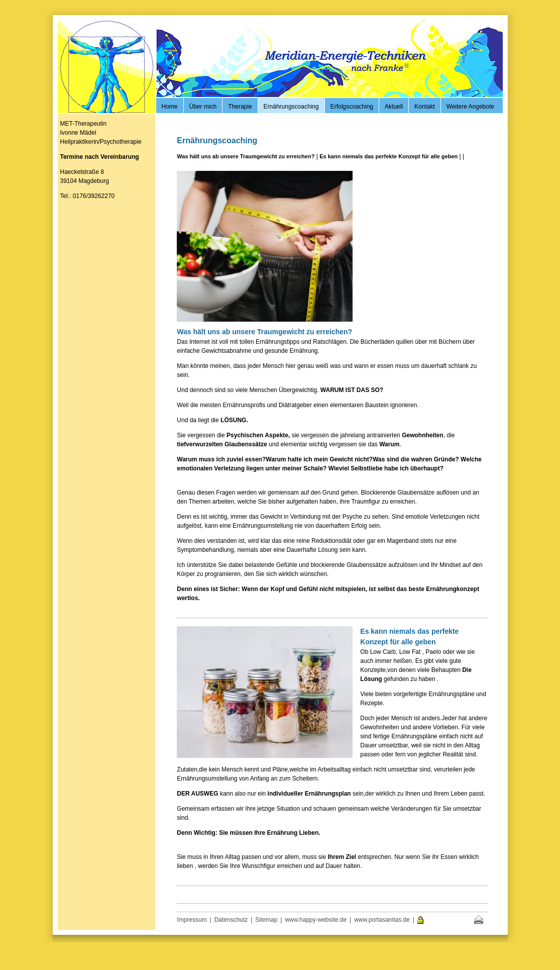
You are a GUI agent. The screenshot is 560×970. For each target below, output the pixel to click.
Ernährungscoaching (291, 107)
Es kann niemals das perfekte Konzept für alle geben (388, 156)
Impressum (192, 920)
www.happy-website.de (316, 920)
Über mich (203, 107)
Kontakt (425, 107)
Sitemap (266, 920)
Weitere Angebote (470, 107)
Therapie (240, 107)
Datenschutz (231, 920)
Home (170, 107)
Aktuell (394, 107)
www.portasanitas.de (382, 920)
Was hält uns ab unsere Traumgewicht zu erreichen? (246, 156)
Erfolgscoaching (352, 107)
